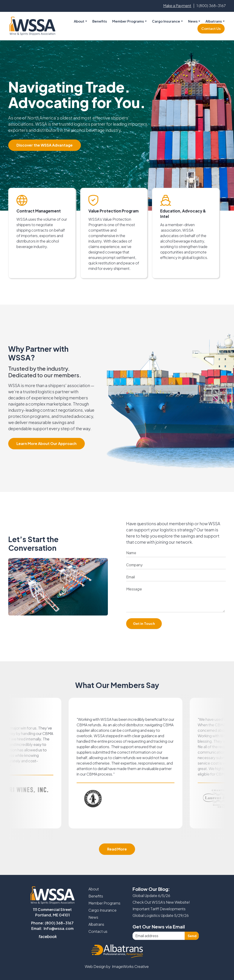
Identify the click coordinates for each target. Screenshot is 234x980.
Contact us (98, 931)
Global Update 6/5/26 (151, 896)
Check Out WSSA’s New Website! (161, 902)
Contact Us (211, 28)
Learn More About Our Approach (47, 443)
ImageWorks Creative (130, 966)
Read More (117, 849)
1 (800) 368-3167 (211, 6)
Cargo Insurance (102, 910)
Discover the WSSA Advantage (45, 145)
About (94, 889)
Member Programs (128, 21)
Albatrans (96, 924)
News (193, 21)
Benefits (100, 21)
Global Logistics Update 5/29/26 (161, 915)
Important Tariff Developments (159, 909)
